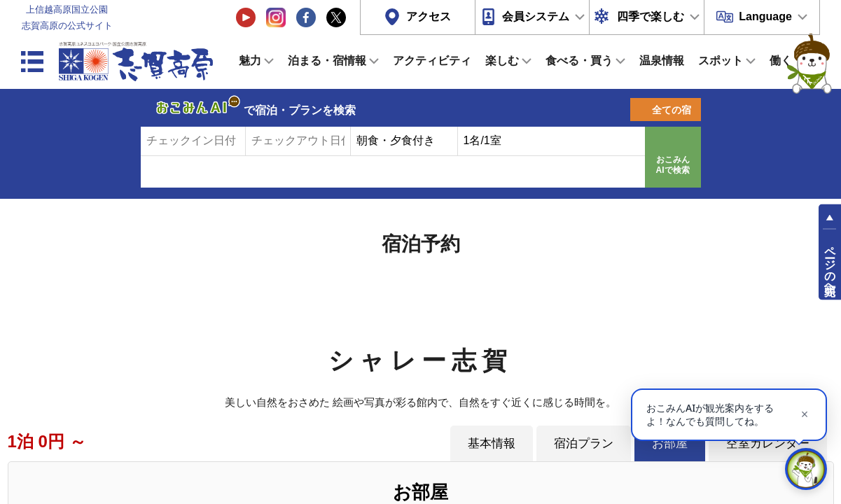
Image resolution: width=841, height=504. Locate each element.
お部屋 (670, 443)
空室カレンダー (768, 443)
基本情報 (492, 443)
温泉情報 (662, 61)
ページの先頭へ (830, 265)
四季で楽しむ (651, 16)
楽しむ (502, 61)
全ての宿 (672, 110)
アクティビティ (432, 61)
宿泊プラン (584, 443)
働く (781, 61)
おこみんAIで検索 (673, 165)
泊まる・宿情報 (327, 61)
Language (765, 16)
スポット (721, 61)
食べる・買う (579, 61)
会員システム (536, 16)
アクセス (429, 16)
